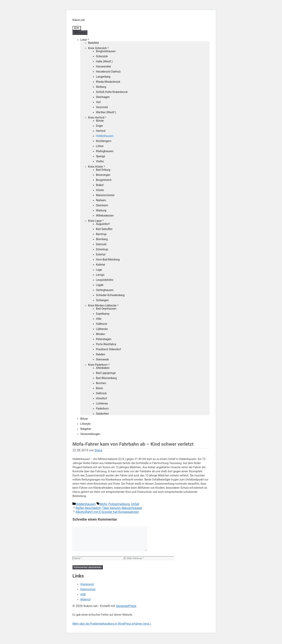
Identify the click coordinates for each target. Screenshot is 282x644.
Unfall (135, 504)
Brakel (100, 185)
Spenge (101, 156)
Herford (101, 131)
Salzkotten (102, 414)
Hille (99, 319)
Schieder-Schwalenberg (110, 295)
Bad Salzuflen (104, 229)
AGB (83, 599)
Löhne (100, 146)
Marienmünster (105, 195)
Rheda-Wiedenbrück (108, 82)
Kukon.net (79, 20)
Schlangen (102, 300)
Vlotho (100, 161)
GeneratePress (126, 611)
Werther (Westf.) (106, 112)
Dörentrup (102, 249)
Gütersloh (102, 56)
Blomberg (102, 239)
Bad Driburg (103, 170)
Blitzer (84, 419)
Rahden (101, 354)
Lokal (85, 40)
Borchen (101, 383)
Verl (98, 102)
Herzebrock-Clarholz (108, 72)
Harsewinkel (103, 66)
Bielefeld (93, 43)
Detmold (101, 244)
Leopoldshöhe (105, 280)
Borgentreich (104, 180)
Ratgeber (86, 429)
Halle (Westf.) (104, 61)
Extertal (101, 254)
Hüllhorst (102, 324)
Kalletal (100, 265)
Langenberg (103, 77)
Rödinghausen (105, 151)
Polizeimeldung (119, 504)
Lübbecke (102, 329)
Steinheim (102, 205)
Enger (99, 126)
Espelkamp (103, 314)
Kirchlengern (104, 141)
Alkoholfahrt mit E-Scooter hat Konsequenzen (107, 512)
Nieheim (101, 200)
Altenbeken (103, 368)
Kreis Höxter (97, 167)
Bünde (100, 121)
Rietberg (101, 87)
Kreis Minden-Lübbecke (104, 305)
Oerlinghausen (105, 290)
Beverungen (103, 175)
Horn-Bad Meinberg (108, 260)
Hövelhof (101, 398)
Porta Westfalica (106, 344)
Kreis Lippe (96, 221)
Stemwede (102, 359)
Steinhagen (103, 97)
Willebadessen (105, 216)
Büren (99, 388)
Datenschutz (88, 594)
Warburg (101, 210)
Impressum (87, 589)
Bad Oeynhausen (106, 309)
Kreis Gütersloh (99, 48)
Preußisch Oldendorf (108, 349)
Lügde (100, 285)
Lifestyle (85, 424)
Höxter (100, 190)
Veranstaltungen (90, 434)
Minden (100, 334)
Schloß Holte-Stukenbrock (112, 92)
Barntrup (101, 234)
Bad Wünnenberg (106, 378)
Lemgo (100, 275)
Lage (99, 270)
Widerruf (85, 604)
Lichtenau (102, 403)
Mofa (103, 504)
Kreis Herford (98, 118)
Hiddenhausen (105, 136)
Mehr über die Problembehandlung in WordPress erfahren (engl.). (112, 628)
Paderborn (102, 409)
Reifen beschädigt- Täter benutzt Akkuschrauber (109, 508)
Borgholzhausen (106, 51)
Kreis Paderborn (99, 365)
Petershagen (104, 339)
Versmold (102, 107)
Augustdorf (103, 224)
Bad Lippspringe (106, 373)
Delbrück (101, 393)
